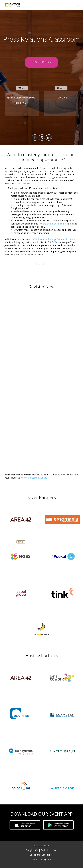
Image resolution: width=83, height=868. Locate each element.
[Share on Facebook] (35, 137)
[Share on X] (41, 137)
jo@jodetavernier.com (53, 224)
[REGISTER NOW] (41, 62)
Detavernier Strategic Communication (54, 239)
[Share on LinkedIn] (48, 137)
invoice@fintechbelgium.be (34, 478)
